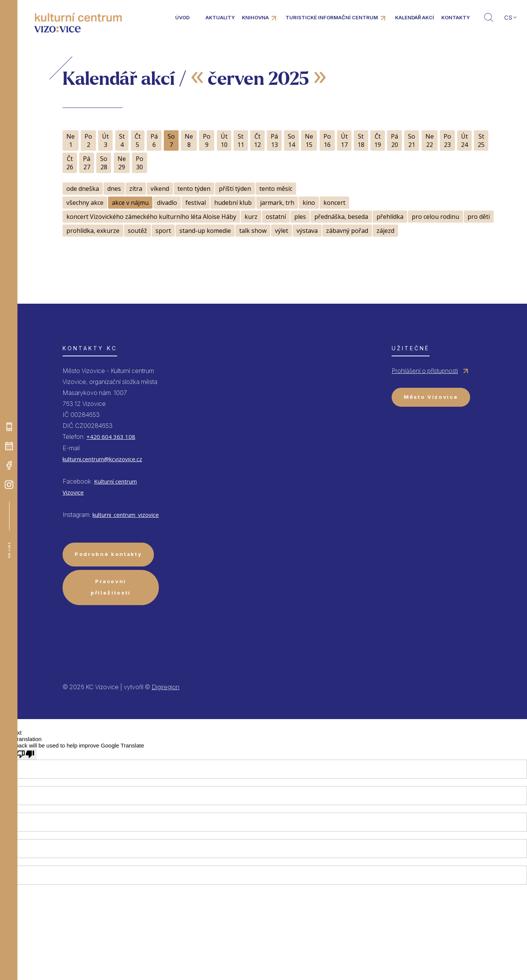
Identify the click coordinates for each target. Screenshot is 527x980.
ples (300, 217)
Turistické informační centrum (332, 17)
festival (196, 203)
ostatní (276, 217)
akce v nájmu (130, 203)
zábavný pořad (347, 231)
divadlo (167, 203)
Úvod (182, 17)
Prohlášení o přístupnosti (425, 371)
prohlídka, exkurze (93, 231)
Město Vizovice (431, 397)
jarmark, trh (277, 203)
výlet (282, 231)
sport (163, 231)
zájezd (385, 231)
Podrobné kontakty (108, 554)
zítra (136, 189)
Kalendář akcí (415, 17)
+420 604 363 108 (111, 437)
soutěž (137, 231)
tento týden (194, 189)
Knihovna (255, 17)
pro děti (479, 217)
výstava (307, 231)
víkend (160, 189)
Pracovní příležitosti (111, 587)
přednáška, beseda (341, 217)
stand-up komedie (205, 231)
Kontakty (456, 17)
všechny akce (85, 203)
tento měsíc (276, 189)
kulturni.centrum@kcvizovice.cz (102, 459)
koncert (334, 203)
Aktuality (220, 17)
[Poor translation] (25, 754)
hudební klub (233, 203)
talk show (253, 231)
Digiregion (165, 687)
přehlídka (390, 217)
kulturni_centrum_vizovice (126, 515)
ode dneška (83, 189)
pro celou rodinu (435, 217)
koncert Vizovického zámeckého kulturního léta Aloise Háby (151, 217)
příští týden (235, 189)
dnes (114, 189)
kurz (251, 217)
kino (309, 203)
